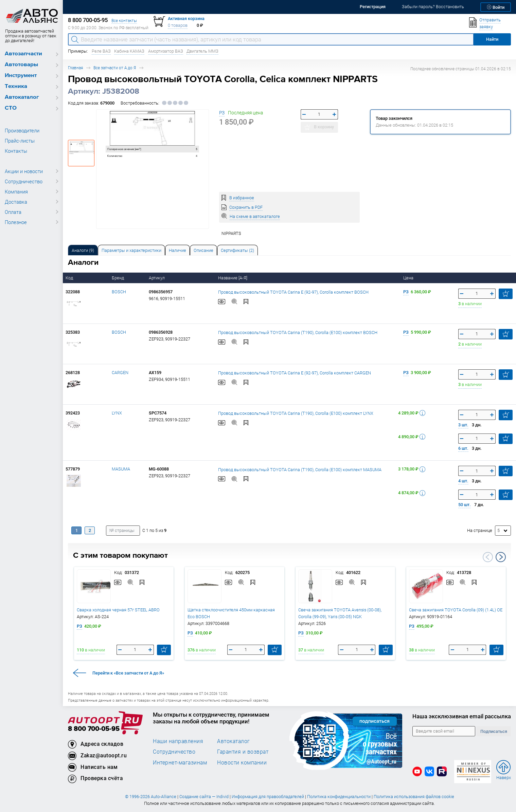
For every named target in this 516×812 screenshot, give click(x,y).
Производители (22, 130)
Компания (16, 191)
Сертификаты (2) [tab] (237, 250)
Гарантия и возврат (243, 752)
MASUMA (121, 469)
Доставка (16, 202)
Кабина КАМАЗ (129, 51)
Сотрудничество (24, 181)
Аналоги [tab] (83, 250)
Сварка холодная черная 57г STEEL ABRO (118, 610)
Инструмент (21, 76)
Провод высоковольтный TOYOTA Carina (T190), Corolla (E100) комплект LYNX (296, 413)
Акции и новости (24, 171)
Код (70, 278)
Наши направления (178, 741)
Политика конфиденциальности (339, 797)
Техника (16, 86)
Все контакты (124, 21)
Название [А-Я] (233, 278)
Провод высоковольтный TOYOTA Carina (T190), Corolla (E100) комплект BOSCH (298, 332)
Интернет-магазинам (180, 762)
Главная (75, 68)
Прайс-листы (20, 141)
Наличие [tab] (177, 250)
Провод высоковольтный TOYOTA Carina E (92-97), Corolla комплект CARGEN (295, 373)
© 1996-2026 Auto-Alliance (151, 797)
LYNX (117, 413)
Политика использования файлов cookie (414, 797)
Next (501, 557)
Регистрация (373, 7)
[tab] (83, 250)
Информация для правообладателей (268, 797)
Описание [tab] (203, 250)
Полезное (16, 222)
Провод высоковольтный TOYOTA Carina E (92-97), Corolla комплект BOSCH (293, 292)
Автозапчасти (23, 54)
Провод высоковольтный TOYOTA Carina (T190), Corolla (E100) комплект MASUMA (300, 469)
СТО (11, 108)
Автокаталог (22, 97)
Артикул (157, 278)
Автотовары (21, 65)
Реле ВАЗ (101, 51)
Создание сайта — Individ (204, 797)
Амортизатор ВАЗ (166, 51)
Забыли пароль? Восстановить (433, 7)
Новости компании (242, 762)
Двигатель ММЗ (202, 51)
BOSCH (119, 292)
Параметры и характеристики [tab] (131, 250)
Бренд (118, 278)
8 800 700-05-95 (94, 729)
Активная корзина (186, 19)
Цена (409, 278)
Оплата (13, 212)
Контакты (16, 151)
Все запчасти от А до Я (115, 68)
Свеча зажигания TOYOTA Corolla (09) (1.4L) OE (456, 610)
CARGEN (120, 373)
